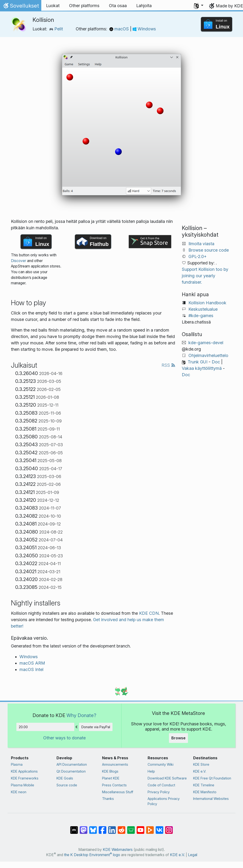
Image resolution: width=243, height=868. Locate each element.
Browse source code (209, 250)
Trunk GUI (198, 362)
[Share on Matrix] (74, 828)
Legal (193, 855)
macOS (120, 29)
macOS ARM (32, 663)
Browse (178, 738)
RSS (168, 365)
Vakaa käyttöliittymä (202, 368)
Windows (144, 29)
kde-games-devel (206, 343)
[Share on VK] (159, 828)
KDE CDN (149, 613)
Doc (216, 362)
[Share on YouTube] (140, 828)
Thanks (108, 799)
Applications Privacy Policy (164, 801)
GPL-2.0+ (198, 256)
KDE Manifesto (205, 792)
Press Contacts (114, 785)
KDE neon (19, 792)
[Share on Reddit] (121, 828)
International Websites (211, 799)
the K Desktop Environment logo (92, 855)
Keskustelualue (203, 309)
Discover (19, 261)
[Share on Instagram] (169, 828)
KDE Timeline (204, 785)
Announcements (115, 764)
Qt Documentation (71, 771)
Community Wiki (161, 764)
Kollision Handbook (207, 303)
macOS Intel (31, 669)
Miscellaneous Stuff (118, 792)
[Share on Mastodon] (84, 828)
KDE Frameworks (25, 778)
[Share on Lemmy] (131, 828)
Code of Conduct (161, 785)
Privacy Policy (159, 792)
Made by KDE (229, 6)
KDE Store (201, 764)
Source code (67, 785)
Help (151, 771)
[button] (199, 6)
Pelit (56, 29)
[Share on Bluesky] (93, 828)
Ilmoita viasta (201, 244)
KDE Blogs (110, 771)
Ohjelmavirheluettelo (208, 355)
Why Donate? (81, 715)
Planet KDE (111, 778)
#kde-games (201, 316)
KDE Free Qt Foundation (212, 778)
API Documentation (72, 764)
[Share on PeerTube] (150, 828)
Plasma (17, 764)
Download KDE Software (167, 778)
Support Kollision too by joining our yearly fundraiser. (205, 276)
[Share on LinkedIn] (112, 828)
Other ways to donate (64, 738)
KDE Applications (24, 771)
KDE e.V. (200, 771)
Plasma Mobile (23, 785)
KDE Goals (65, 778)
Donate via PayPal (96, 727)
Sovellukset (21, 7)
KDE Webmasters (118, 850)
